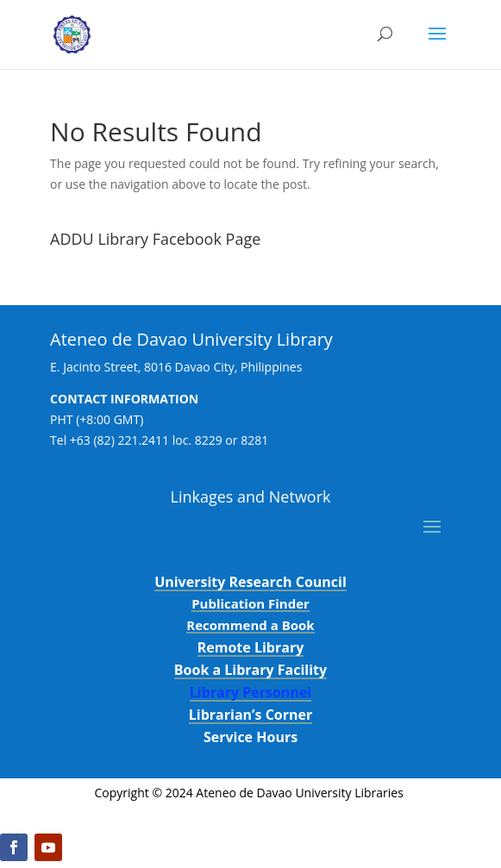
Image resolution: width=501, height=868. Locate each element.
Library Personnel (251, 692)
